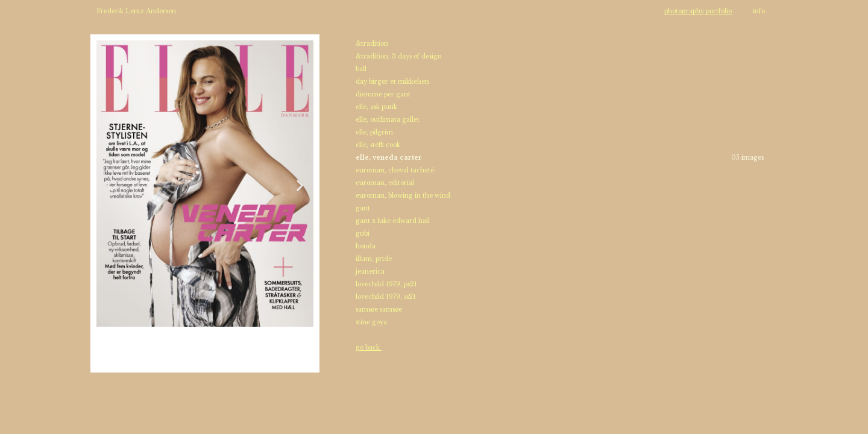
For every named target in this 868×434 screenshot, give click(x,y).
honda (366, 246)
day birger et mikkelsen (392, 82)
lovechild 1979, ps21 (386, 284)
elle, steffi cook (378, 145)
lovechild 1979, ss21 (386, 297)
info (759, 11)
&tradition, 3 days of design (399, 56)
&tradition (372, 44)
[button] (110, 185)
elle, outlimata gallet (388, 120)
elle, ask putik (377, 107)
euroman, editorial (385, 183)
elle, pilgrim (374, 132)
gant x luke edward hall (393, 221)
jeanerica (370, 272)
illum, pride (374, 259)
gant (363, 208)
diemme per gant (384, 94)
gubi (363, 234)
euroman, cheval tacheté (395, 170)
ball (361, 69)
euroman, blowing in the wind (403, 196)
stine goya (371, 322)
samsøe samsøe (379, 310)
